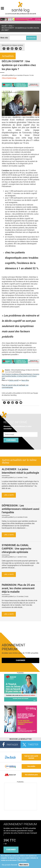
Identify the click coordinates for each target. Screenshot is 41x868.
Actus (10, 26)
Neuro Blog (25, 380)
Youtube (21, 402)
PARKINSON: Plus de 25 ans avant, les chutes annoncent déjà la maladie (18, 588)
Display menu (2, 8)
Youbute (20, 48)
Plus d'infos (22, 860)
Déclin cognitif (14, 380)
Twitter (8, 48)
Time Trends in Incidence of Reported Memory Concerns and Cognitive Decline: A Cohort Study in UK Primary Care (20, 376)
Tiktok (16, 48)
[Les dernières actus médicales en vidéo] (21, 810)
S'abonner (11, 440)
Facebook (4, 48)
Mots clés (4, 38)
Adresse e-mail (10, 431)
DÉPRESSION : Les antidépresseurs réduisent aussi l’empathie (20, 509)
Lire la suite (9, 495)
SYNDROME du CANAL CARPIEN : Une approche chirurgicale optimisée (17, 549)
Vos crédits (31, 766)
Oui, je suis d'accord (10, 865)
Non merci (24, 865)
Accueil (4, 26)
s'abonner (11, 850)
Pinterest (12, 48)
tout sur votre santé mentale (31, 757)
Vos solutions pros (31, 775)
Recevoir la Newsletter (20, 739)
